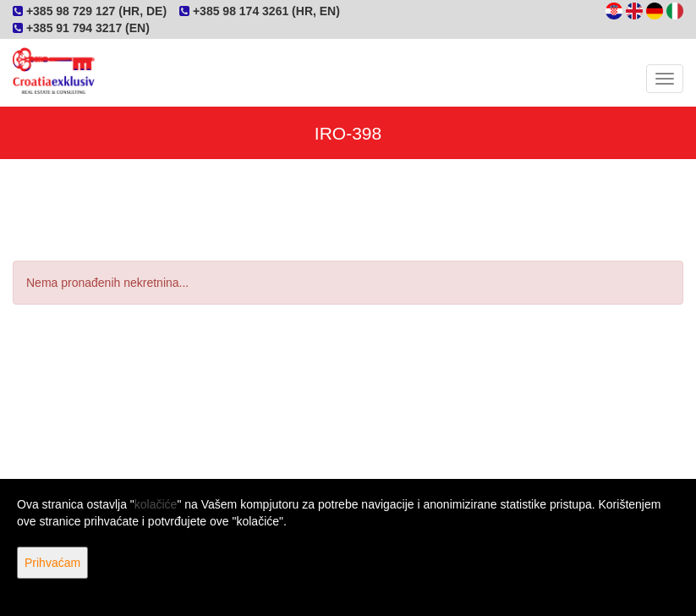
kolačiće (156, 504)
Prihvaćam (52, 563)
